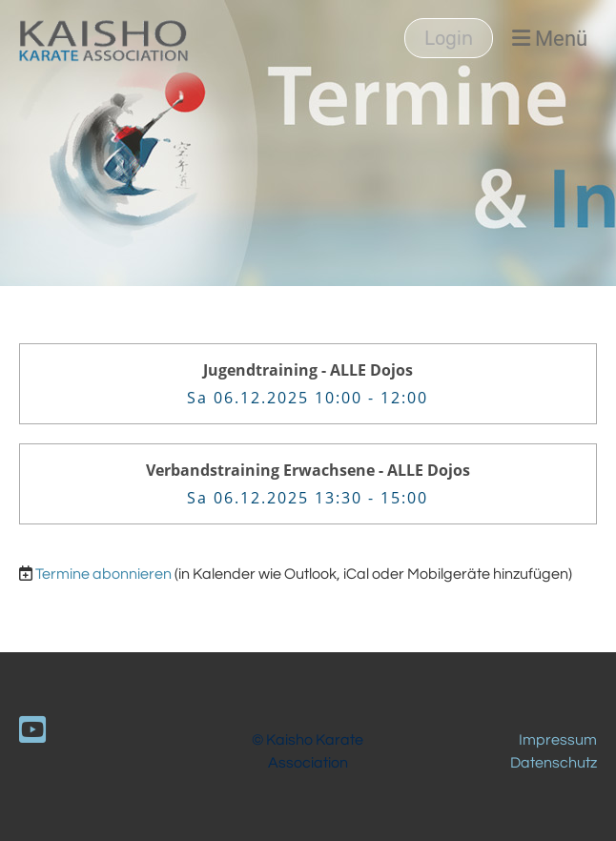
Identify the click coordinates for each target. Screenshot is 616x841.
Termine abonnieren (103, 574)
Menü (550, 39)
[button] (308, 384)
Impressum (558, 740)
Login (449, 38)
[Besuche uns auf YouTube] (32, 732)
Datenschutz (554, 763)
